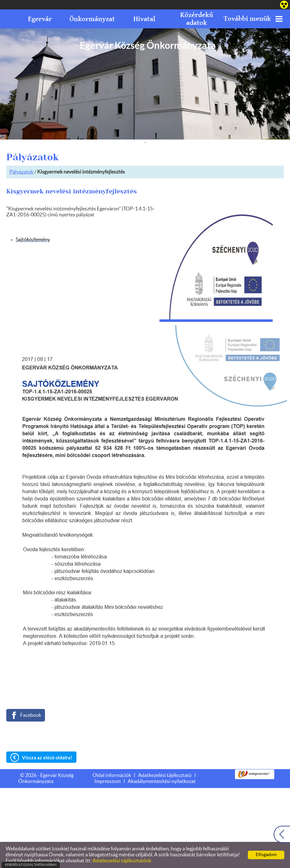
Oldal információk (112, 775)
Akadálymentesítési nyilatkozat (162, 781)
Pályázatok (21, 172)
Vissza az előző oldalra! (47, 757)
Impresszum (108, 781)
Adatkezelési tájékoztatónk (122, 861)
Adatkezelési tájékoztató (165, 775)
